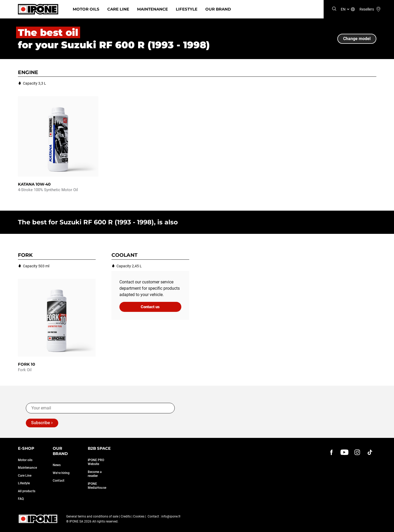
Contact (59, 481)
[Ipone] (38, 9)
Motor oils (25, 460)
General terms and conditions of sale (92, 516)
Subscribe (41, 423)
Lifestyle (187, 9)
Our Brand (218, 9)
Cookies (139, 516)
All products (27, 491)
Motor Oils (86, 9)
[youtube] (344, 452)
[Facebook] (332, 452)
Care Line (118, 9)
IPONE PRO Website (96, 462)
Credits (126, 516)
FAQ (21, 499)
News (57, 465)
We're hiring (61, 473)
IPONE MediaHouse (97, 486)
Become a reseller (95, 474)
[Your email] (100, 408)
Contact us (150, 307)
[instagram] (357, 452)
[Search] (334, 9)
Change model (357, 39)
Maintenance (152, 9)
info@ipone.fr (171, 516)
